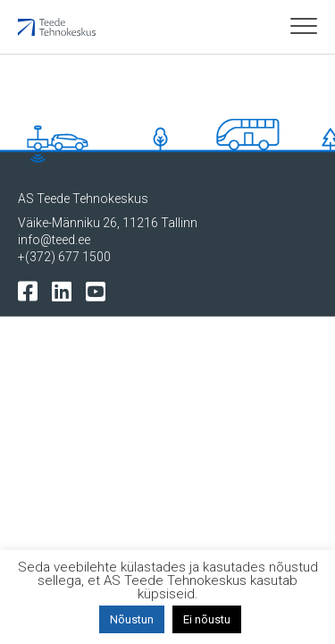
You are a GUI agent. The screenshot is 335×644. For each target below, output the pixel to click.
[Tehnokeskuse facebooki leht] (32, 290)
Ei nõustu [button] (207, 619)
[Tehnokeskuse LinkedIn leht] (66, 290)
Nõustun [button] (132, 619)
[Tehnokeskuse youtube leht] (100, 290)
